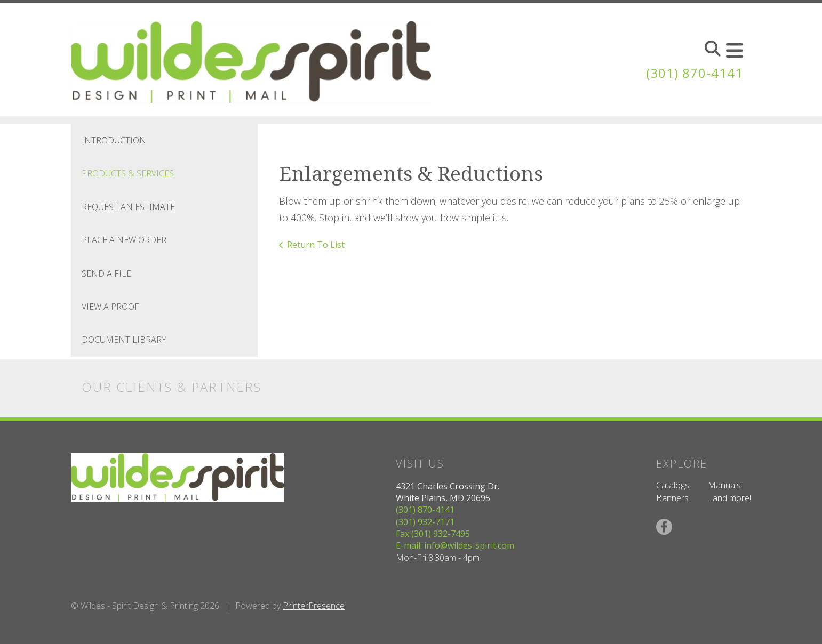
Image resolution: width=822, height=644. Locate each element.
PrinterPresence (314, 606)
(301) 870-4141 (695, 73)
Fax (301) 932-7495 (433, 534)
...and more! (729, 498)
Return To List (316, 245)
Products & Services (128, 173)
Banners (672, 498)
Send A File (106, 273)
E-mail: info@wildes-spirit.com (455, 545)
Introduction (114, 140)
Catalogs (673, 485)
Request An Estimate (128, 207)
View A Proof (110, 307)
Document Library (124, 340)
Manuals (724, 485)
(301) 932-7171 (425, 522)
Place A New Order (124, 240)
